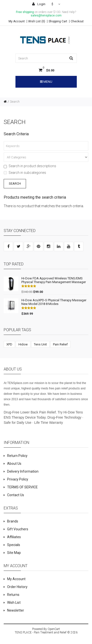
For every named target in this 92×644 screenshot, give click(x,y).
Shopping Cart (58, 21)
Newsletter (16, 610)
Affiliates (14, 537)
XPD (9, 344)
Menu (46, 82)
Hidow (23, 344)
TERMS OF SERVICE (22, 487)
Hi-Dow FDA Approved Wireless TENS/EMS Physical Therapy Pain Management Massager (54, 280)
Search (15, 102)
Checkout (77, 21)
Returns (13, 595)
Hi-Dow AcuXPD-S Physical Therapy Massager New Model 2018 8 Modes (54, 302)
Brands (13, 521)
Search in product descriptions (30, 166)
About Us (14, 464)
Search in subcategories (25, 173)
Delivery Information (23, 471)
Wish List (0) (37, 21)
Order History (17, 587)
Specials (14, 545)
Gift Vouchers (18, 529)
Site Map (14, 553)
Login (39, 4)
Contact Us (16, 495)
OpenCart (54, 629)
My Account (17, 21)
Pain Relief (60, 344)
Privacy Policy (18, 479)
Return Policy (17, 456)
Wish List (14, 603)
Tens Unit (40, 344)
